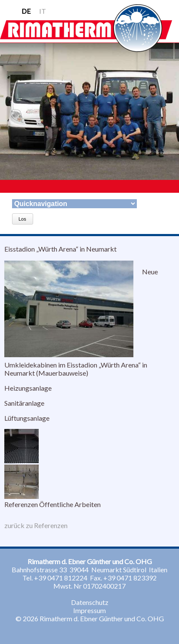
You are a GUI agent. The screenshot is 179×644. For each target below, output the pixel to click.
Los (22, 219)
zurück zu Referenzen (36, 525)
